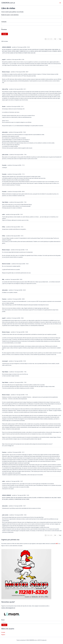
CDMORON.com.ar (8, 3)
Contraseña (4, 22)
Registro (3, 635)
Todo (60, 39)
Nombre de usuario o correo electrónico (10, 15)
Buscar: (3, 620)
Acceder (3, 632)
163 (55, 39)
